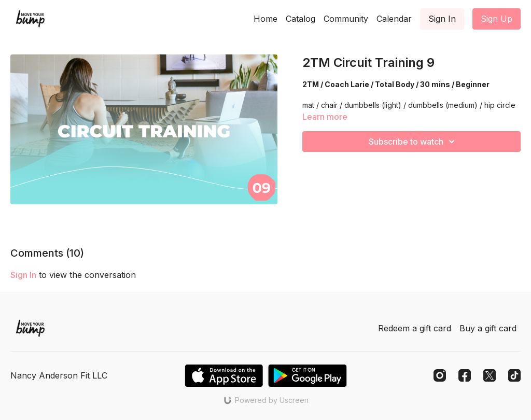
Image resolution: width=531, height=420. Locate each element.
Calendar (394, 19)
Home (265, 19)
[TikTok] (514, 375)
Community (346, 19)
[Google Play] (308, 376)
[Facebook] (465, 375)
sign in (23, 275)
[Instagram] (440, 375)
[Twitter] (490, 375)
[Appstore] (224, 376)
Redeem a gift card (415, 328)
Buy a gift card (488, 328)
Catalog (301, 19)
